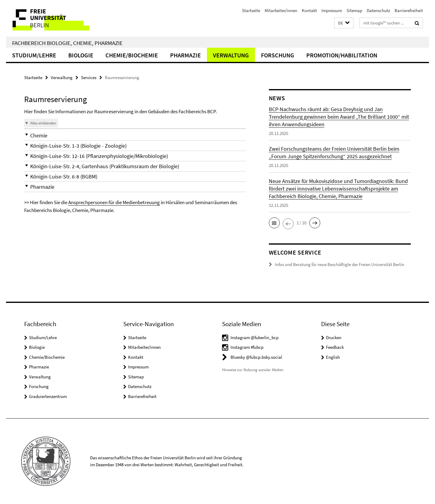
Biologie (81, 55)
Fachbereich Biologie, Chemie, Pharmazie (67, 43)
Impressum (332, 10)
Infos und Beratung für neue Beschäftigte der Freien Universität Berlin (340, 264)
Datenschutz (378, 10)
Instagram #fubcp (247, 347)
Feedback (335, 347)
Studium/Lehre (34, 55)
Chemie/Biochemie (132, 55)
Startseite (251, 10)
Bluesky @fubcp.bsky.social (256, 357)
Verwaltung (231, 55)
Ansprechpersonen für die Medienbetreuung (114, 202)
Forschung (278, 55)
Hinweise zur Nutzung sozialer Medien (253, 370)
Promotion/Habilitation (342, 55)
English (333, 357)
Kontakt (309, 10)
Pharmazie (185, 55)
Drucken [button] (334, 337)
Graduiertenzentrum (48, 396)
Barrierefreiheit (409, 10)
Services (89, 77)
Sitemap (354, 10)
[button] (344, 23)
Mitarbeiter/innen (281, 10)
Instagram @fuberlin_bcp (255, 337)
